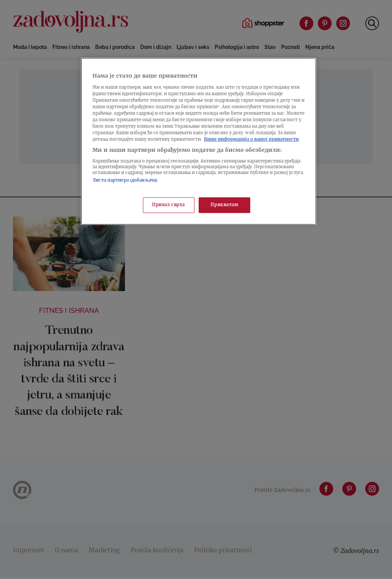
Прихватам (224, 205)
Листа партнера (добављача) (125, 181)
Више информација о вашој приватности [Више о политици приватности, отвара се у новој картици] (251, 140)
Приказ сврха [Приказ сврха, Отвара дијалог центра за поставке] (168, 205)
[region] (199, 141)
